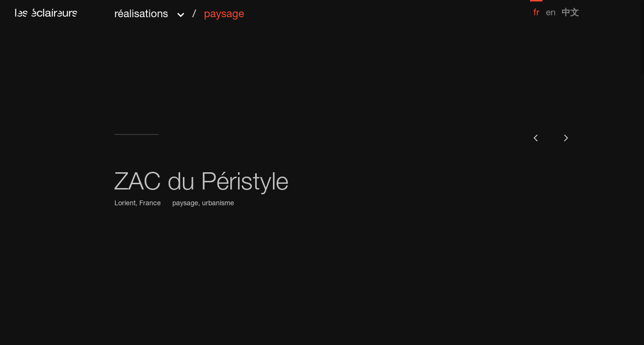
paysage (185, 204)
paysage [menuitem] (224, 15)
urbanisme (218, 204)
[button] (179, 11)
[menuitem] (536, 9)
